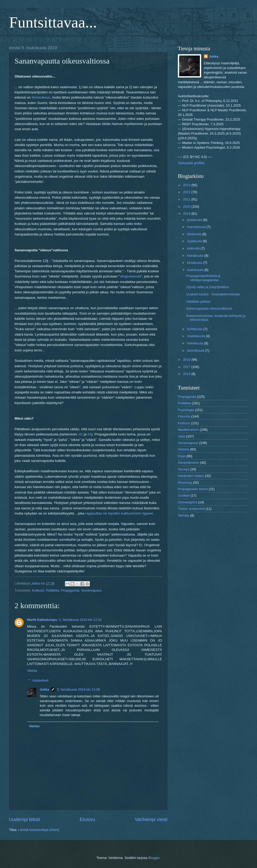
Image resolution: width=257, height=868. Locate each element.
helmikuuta (195, 343)
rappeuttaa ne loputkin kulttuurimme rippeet (119, 513)
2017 (187, 367)
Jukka (45, 689)
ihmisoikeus (41, 97)
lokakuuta (195, 234)
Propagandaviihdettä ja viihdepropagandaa (203, 278)
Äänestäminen (188, 463)
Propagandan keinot (193, 489)
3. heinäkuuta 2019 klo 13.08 (78, 689)
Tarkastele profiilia (191, 163)
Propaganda (70, 590)
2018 (187, 360)
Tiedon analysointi (191, 509)
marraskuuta (197, 227)
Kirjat (182, 456)
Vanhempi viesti (151, 820)
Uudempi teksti (25, 820)
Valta (181, 436)
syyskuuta (195, 241)
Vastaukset (40, 680)
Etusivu (87, 820)
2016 (187, 374)
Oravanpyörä (187, 502)
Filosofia (184, 416)
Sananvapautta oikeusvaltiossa (209, 308)
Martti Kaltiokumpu (42, 620)
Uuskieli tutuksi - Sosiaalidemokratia (213, 294)
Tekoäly (184, 515)
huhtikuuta (195, 329)
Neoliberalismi (188, 430)
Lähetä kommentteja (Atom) (39, 830)
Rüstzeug (185, 482)
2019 (187, 214)
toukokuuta (196, 270)
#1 (81, 434)
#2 (89, 434)
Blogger (154, 858)
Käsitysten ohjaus (191, 476)
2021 (187, 199)
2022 (187, 192)
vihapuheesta (130, 276)
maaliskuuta (196, 336)
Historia (184, 449)
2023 (187, 185)
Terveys (184, 469)
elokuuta (194, 248)
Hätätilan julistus (198, 301)
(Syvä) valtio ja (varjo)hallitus (208, 287)
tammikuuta (196, 350)
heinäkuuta (196, 256)
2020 (187, 207)
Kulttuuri (38, 590)
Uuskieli (184, 495)
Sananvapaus (91, 590)
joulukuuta (195, 220)
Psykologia (186, 410)
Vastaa (32, 671)
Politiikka (53, 590)
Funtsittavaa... (53, 22)
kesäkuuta (195, 263)
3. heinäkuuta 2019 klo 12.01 (80, 620)
